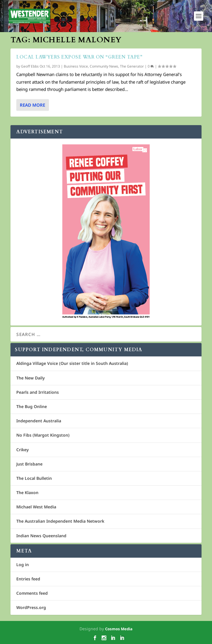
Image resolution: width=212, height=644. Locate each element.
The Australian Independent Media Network (60, 521)
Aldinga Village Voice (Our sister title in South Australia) (72, 363)
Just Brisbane (29, 464)
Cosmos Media (119, 629)
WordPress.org (31, 607)
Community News (104, 66)
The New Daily (31, 378)
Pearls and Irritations (38, 392)
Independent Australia (39, 421)
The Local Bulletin (34, 478)
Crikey (23, 450)
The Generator (132, 66)
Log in (23, 565)
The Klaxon (27, 492)
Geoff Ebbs (30, 66)
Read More (32, 105)
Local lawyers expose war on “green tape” (79, 57)
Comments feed (32, 593)
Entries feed (28, 579)
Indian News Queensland (41, 536)
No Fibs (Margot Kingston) (43, 435)
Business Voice (76, 66)
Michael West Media (36, 507)
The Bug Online (32, 406)
